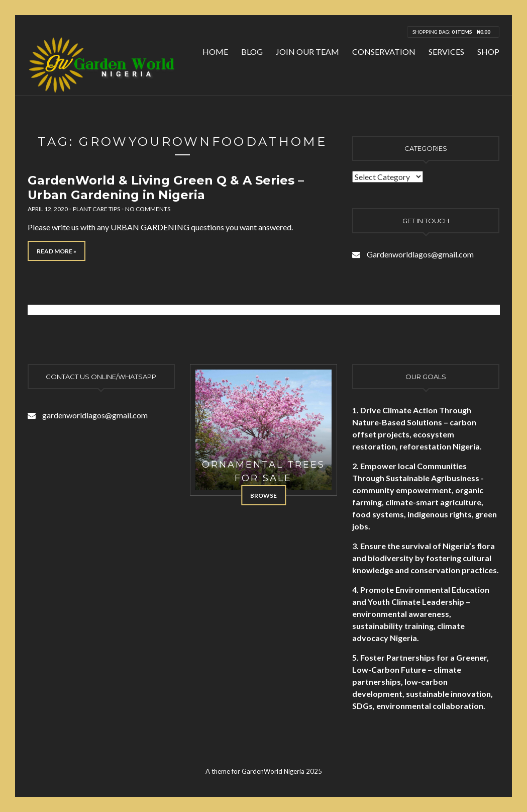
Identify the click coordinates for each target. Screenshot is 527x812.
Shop (488, 52)
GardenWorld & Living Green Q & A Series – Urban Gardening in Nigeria (166, 188)
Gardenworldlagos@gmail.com (420, 254)
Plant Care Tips (96, 209)
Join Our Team (307, 52)
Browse (263, 495)
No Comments (148, 209)
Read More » (57, 251)
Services (446, 52)
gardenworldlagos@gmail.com (95, 415)
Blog (252, 52)
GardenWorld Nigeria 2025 (282, 771)
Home (215, 52)
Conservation (384, 52)
